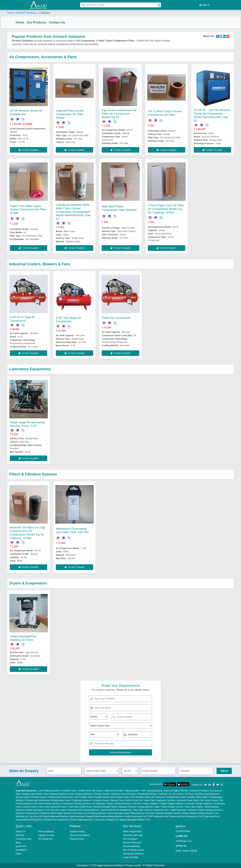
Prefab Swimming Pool (136, 816)
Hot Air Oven (132, 800)
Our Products (43, 22)
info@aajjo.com (184, 841)
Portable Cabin (69, 791)
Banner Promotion (132, 842)
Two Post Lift (35, 816)
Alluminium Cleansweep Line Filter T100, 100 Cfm (72, 530)
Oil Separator (99, 804)
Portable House (39, 797)
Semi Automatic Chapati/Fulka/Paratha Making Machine (96, 816)
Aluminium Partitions (200, 791)
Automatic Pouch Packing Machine (90, 813)
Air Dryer (150, 813)
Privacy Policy (77, 839)
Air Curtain (61, 810)
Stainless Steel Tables (32, 794)
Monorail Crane (58, 807)
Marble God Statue (35, 810)
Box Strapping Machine (55, 794)
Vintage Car (112, 820)
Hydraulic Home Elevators (124, 794)
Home (11, 12)
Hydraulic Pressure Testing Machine (136, 807)
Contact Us (63, 22)
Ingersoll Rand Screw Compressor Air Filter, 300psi (70, 114)
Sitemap (20, 835)
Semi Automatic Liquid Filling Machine (126, 813)
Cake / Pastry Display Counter (169, 807)
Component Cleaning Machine (76, 804)
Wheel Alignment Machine (56, 816)
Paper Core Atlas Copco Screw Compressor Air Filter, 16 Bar (28, 209)
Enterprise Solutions (133, 853)
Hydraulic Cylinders (166, 800)
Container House (101, 800)
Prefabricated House (61, 800)
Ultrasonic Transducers (27, 813)
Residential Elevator (147, 794)
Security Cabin (23, 797)
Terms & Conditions (80, 835)
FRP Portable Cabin (140, 797)
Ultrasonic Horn (161, 810)
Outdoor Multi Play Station (90, 791)
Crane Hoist (44, 807)
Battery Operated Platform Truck (135, 820)
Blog (18, 842)
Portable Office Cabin (197, 797)
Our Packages (130, 839)
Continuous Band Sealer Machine (56, 813)
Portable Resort (102, 797)
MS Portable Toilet (84, 797)
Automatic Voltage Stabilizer (199, 804)
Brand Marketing (131, 846)
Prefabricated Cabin (176, 797)
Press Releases (46, 831)
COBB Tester (86, 807)
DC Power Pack (147, 800)
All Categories (45, 839)
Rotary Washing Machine (119, 804)
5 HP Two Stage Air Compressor (68, 319)
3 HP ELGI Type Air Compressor (22, 319)
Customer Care (24, 839)
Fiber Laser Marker (194, 807)
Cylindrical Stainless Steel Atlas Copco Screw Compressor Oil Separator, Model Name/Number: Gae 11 (73, 212)
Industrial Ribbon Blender (176, 791)
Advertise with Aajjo (133, 835)
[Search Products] (82, 4)
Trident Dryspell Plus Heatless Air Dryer (23, 638)
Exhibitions (21, 850)
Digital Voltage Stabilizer (172, 804)
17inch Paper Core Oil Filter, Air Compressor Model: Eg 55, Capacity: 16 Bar (166, 209)
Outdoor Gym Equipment (56, 820)
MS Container (158, 797)
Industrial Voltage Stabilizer (146, 804)
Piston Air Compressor (116, 318)
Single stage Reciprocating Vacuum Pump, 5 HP (27, 424)
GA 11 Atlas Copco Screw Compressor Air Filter (165, 113)
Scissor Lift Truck (185, 794)
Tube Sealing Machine (152, 791)
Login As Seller (131, 857)
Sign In (204, 5)
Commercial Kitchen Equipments (116, 810)
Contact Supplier (29, 150)
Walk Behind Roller (114, 791)
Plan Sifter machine (143, 810)
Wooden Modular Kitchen (168, 813)
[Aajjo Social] (205, 784)
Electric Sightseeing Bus (82, 820)
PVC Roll (50, 810)
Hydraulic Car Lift (167, 794)
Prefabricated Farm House (61, 797)
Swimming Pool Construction (184, 816)
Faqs (18, 853)
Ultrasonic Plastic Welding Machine (205, 810)
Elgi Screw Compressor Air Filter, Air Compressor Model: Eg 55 (119, 114)
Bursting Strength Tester (105, 807)
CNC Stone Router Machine (47, 804)
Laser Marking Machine (49, 791)
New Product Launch (134, 850)
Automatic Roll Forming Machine (83, 810)
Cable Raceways (178, 810)
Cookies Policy (77, 831)
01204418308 (183, 831)
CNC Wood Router (209, 800)
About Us (20, 831)
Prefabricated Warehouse (37, 800)
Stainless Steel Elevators (207, 794)
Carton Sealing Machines (80, 794)
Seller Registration (132, 831)
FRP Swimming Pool (158, 816)
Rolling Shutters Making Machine (198, 813)
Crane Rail (73, 807)
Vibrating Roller (132, 791)
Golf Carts (100, 820)
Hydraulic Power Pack (187, 800)
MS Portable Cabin (120, 797)
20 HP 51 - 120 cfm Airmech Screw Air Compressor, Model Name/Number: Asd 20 (212, 115)
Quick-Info (21, 846)
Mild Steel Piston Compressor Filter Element (119, 208)
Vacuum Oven (117, 800)
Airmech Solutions (27, 12)
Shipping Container (82, 800)
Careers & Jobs (46, 835)
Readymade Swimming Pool (29, 820)
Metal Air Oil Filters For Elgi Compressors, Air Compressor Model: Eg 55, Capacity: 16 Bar (28, 533)
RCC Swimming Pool (209, 816)
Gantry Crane (30, 807)
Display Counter (102, 794)
